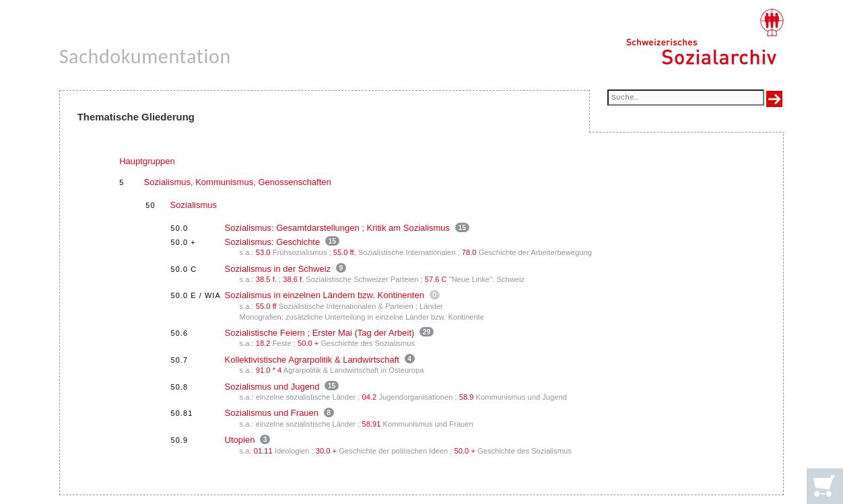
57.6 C (436, 279)
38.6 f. (293, 279)
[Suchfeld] (686, 99)
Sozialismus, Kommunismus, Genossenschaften (238, 182)
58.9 (467, 397)
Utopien (240, 440)
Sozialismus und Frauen (272, 413)
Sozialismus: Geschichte (273, 242)
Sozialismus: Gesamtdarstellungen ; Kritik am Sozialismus (338, 228)
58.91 (372, 424)
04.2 (370, 397)
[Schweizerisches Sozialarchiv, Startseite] (705, 37)
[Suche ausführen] (774, 99)
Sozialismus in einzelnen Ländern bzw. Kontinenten (325, 295)
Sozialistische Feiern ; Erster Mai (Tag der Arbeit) (320, 333)
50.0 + (308, 343)
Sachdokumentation (145, 56)
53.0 (263, 252)
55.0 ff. (345, 252)
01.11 (263, 451)
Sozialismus (194, 205)
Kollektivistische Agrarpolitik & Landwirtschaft (312, 360)
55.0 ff (266, 306)
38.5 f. (266, 279)
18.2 (263, 343)
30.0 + (326, 451)
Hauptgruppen (147, 161)
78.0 (469, 252)
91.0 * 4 (269, 370)
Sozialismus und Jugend (272, 387)
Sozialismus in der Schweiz (278, 269)
